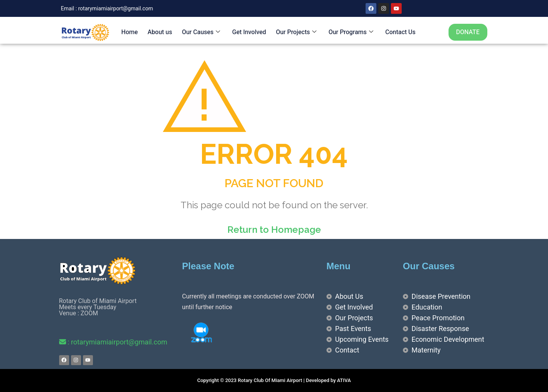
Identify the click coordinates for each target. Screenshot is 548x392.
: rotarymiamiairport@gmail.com (113, 342)
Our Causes (200, 32)
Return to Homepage (274, 230)
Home (129, 32)
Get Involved (248, 32)
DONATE (468, 32)
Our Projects (295, 32)
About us (159, 32)
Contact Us (399, 32)
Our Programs (349, 32)
